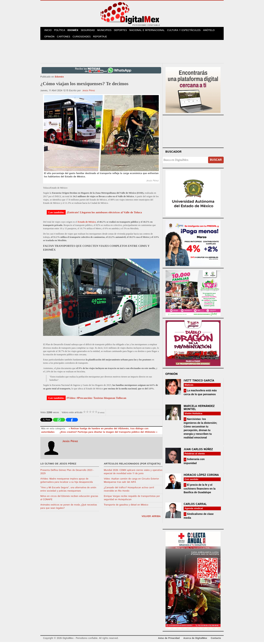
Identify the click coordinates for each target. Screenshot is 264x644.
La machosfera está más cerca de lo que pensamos (200, 394)
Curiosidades (83, 38)
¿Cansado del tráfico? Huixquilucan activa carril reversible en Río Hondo (129, 491)
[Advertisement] (132, 53)
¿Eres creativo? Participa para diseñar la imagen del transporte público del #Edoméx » (108, 434)
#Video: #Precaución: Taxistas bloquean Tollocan (96, 400)
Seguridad (90, 31)
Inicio (48, 31)
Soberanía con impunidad (194, 463)
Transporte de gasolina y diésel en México (126, 507)
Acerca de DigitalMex (195, 640)
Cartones (65, 38)
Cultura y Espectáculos (187, 31)
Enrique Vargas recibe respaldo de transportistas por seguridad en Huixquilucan (132, 500)
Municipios (107, 31)
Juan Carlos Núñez (198, 451)
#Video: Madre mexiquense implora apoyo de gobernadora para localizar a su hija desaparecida (67, 482)
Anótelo (212, 31)
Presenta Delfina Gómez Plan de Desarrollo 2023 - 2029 (67, 474)
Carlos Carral (195, 506)
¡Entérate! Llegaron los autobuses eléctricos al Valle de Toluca (104, 214)
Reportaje (102, 38)
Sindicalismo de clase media (199, 518)
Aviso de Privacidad (169, 640)
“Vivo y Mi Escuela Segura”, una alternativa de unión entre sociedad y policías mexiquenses (68, 491)
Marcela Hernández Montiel (199, 410)
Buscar (216, 162)
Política (61, 31)
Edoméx (75, 31)
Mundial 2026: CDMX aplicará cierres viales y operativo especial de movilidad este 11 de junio (133, 474)
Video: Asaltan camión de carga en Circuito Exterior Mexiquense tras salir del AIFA (131, 482)
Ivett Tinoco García (199, 382)
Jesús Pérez (89, 93)
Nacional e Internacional (151, 31)
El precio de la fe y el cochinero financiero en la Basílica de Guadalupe (200, 490)
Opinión (50, 38)
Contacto (216, 640)
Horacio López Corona (201, 477)
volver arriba (151, 518)
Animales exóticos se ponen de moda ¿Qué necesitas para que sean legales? (69, 509)
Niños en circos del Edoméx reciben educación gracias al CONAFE (69, 500)
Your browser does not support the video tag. (193, 133)
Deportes (124, 31)
